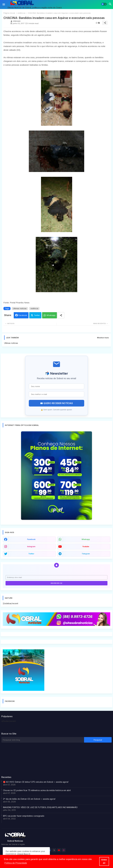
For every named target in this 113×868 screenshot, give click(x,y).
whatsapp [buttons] (86, 539)
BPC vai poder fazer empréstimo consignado (24, 816)
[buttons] (54, 850)
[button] (104, 4)
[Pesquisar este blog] (43, 740)
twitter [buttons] (31, 554)
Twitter (37, 315)
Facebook (23, 315)
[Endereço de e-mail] (56, 577)
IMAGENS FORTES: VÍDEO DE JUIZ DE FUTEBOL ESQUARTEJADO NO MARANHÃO (40, 807)
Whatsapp (51, 315)
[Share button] (61, 315)
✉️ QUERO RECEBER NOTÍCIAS (56, 403)
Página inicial (9, 13)
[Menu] (4, 4)
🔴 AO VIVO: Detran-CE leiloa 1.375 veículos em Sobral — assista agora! (36, 782)
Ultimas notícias (20, 308)
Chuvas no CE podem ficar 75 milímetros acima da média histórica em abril (37, 790)
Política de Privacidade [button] (16, 863)
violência (21, 13)
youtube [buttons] (86, 547)
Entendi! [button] (104, 861)
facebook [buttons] (31, 539)
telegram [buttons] (86, 554)
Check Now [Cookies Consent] (23, 854)
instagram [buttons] (31, 547)
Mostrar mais (103, 338)
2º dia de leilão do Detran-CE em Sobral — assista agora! (29, 799)
